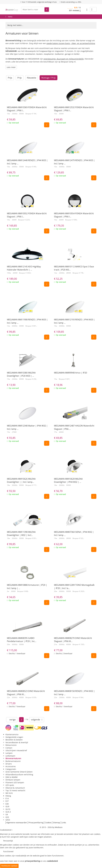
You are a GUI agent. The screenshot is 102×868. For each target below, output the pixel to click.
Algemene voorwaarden (17, 823)
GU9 (7, 806)
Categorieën (11, 769)
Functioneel (8, 851)
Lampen (9, 753)
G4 (7, 814)
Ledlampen (10, 756)
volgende (37, 720)
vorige (12, 720)
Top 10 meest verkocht (15, 790)
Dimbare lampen (13, 780)
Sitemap (57, 823)
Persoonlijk (8, 841)
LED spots (10, 785)
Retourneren (11, 745)
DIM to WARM (12, 777)
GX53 (8, 820)
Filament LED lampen (15, 782)
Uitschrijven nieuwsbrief (16, 750)
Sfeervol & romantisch (15, 788)
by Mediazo (57, 827)
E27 (7, 801)
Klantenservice (12, 734)
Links (64, 823)
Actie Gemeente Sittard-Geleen (19, 772)
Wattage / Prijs (49, 78)
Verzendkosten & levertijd (17, 742)
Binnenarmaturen (13, 758)
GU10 (8, 809)
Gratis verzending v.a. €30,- (71, 2)
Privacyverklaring (36, 823)
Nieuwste (32, 78)
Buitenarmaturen (13, 761)
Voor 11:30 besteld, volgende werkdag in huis (39, 2)
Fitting (8, 796)
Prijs (10, 78)
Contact (9, 748)
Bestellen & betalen (14, 740)
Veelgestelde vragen (14, 737)
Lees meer (11, 67)
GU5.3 (8, 812)
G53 (7, 817)
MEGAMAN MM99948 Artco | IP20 (70, 373)
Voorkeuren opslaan (9, 866)
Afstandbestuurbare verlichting (19, 774)
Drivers (9, 764)
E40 (7, 804)
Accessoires (11, 766)
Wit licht (9, 793)
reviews (75, 10)
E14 (7, 798)
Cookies (48, 823)
